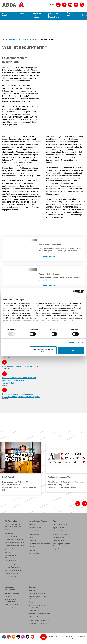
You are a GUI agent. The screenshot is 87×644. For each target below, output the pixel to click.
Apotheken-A (9, 610)
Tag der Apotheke (58, 529)
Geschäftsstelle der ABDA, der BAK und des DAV (38, 608)
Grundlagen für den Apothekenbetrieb (11, 602)
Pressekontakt (33, 532)
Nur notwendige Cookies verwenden (43, 350)
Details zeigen (74, 342)
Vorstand (31, 604)
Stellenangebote (34, 612)
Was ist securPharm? (47, 41)
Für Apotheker (7, 16)
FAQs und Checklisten (12, 551)
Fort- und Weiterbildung (12, 569)
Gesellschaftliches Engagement (39, 622)
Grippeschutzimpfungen (60, 551)
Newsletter (81, 641)
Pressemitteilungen (35, 529)
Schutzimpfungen (10, 562)
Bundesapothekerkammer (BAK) (39, 595)
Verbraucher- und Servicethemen (39, 545)
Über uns (69, 16)
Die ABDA (32, 592)
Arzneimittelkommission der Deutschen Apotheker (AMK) (14, 527)
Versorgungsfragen (59, 539)
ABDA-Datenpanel (10, 578)
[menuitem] (10, 41)
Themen (22, 15)
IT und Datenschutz (11, 538)
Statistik (31, 539)
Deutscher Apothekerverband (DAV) (38, 599)
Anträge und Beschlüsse (36, 618)
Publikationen (33, 548)
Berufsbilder (8, 598)
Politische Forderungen (60, 526)
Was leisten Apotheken (12, 595)
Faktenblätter (33, 542)
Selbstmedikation (58, 542)
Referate (7, 554)
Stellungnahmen (34, 536)
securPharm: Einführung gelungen (16, 357)
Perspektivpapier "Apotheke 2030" (61, 546)
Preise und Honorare (11, 606)
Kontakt (82, 638)
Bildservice (32, 552)
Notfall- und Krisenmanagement (15, 544)
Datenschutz (60, 638)
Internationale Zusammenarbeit (39, 625)
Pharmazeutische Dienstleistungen (10, 558)
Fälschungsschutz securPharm (28, 41)
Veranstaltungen (34, 555)
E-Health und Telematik (60, 532)
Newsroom (32, 526)
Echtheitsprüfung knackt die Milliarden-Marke (20, 368)
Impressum (51, 638)
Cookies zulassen (71, 350)
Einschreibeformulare (11, 575)
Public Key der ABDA (72, 638)
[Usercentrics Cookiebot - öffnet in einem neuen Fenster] (74, 291)
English (74, 641)
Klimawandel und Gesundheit (14, 541)
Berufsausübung (10, 565)
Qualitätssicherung (11, 531)
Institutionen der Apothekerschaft (39, 615)
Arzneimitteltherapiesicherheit (62, 536)
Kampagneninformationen (13, 572)
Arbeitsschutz (9, 535)
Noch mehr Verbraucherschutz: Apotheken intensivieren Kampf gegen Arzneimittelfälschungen (19, 382)
